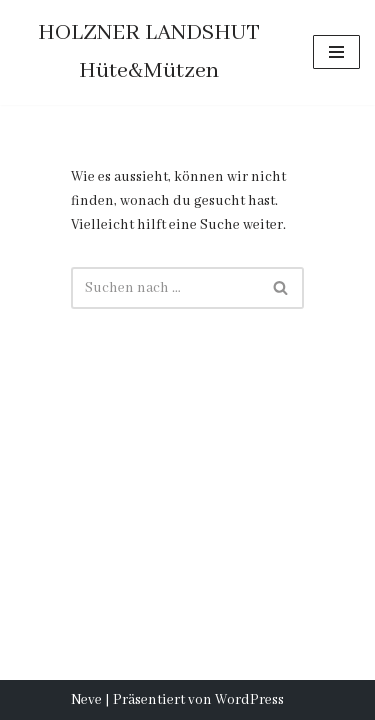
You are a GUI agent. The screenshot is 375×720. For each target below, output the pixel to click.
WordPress (249, 700)
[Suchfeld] (165, 288)
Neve (86, 700)
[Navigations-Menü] (336, 52)
